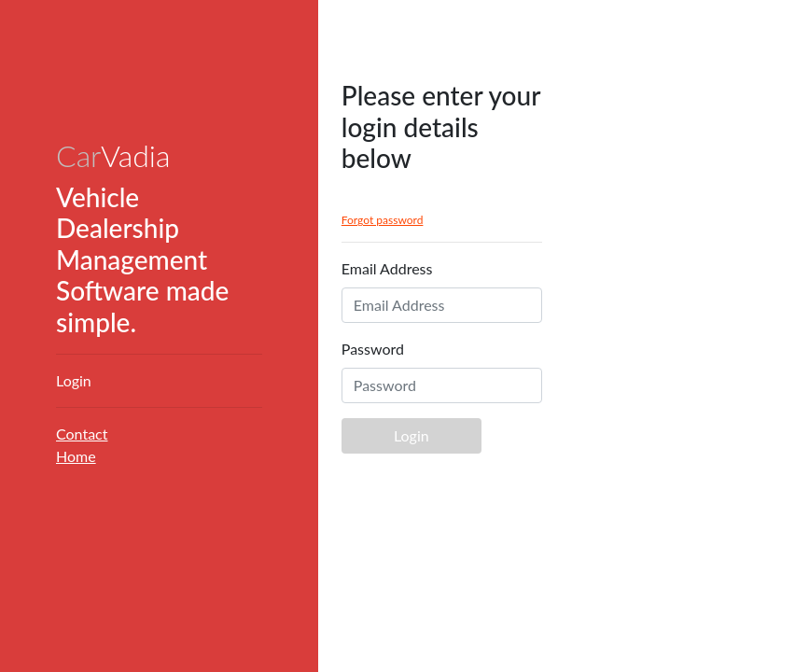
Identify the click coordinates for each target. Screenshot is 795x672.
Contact (82, 434)
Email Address (387, 268)
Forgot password (383, 220)
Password (373, 349)
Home (76, 456)
